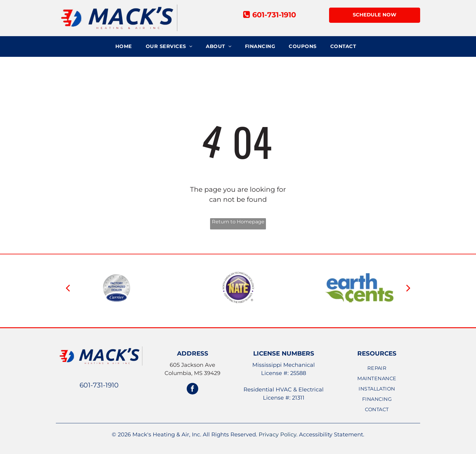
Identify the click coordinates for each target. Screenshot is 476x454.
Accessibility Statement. (332, 435)
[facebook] (192, 389)
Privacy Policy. (278, 435)
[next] (408, 288)
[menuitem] (126, 46)
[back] (68, 288)
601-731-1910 (99, 385)
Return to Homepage (238, 222)
